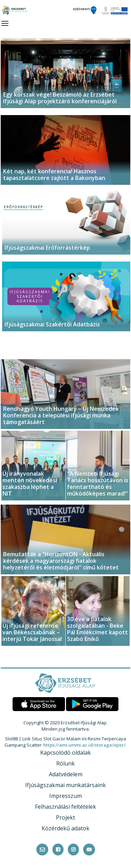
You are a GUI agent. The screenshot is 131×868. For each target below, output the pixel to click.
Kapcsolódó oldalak (65, 753)
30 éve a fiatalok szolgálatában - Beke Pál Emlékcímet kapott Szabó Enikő (97, 629)
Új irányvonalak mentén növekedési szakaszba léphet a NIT (30, 484)
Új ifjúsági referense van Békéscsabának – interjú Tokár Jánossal (32, 632)
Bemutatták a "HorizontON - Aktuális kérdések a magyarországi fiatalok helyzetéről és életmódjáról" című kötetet (61, 561)
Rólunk (65, 763)
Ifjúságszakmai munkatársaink (65, 785)
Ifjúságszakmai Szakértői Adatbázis (52, 324)
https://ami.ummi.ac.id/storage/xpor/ (85, 745)
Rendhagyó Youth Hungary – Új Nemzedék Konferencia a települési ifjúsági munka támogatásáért (61, 415)
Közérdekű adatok (65, 828)
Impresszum (65, 796)
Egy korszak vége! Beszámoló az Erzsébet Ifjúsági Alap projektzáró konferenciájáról (60, 98)
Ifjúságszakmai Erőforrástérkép (47, 248)
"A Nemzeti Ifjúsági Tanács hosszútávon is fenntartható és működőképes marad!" (98, 484)
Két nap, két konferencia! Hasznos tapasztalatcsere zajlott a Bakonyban (54, 175)
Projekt (65, 817)
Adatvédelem (66, 774)
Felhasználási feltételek (65, 807)
